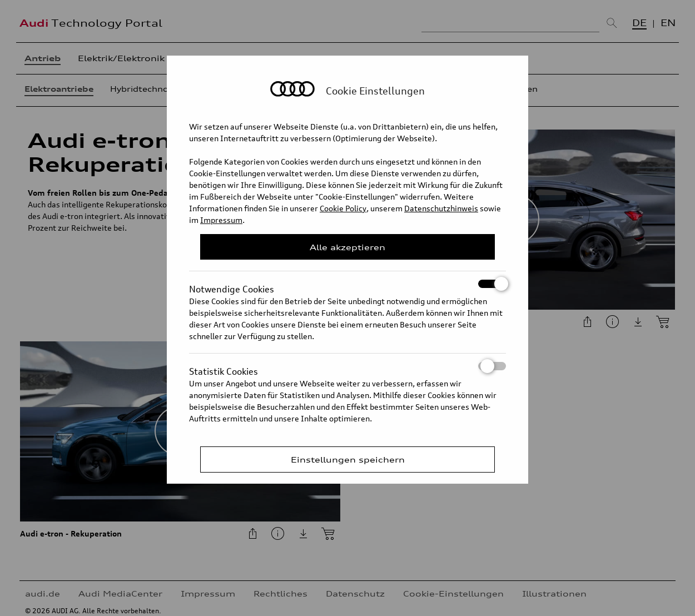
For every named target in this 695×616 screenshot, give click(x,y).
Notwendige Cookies (348, 284)
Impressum (221, 220)
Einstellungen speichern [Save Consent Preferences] (348, 459)
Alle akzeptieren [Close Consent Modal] (348, 247)
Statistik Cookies (348, 366)
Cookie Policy (343, 208)
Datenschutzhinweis (441, 208)
